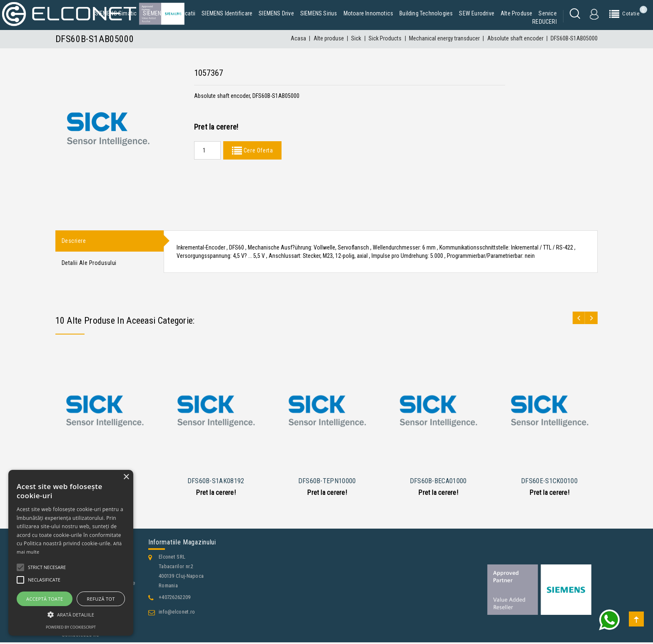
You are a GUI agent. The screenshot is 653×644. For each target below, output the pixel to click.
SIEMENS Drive (276, 13)
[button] (71, 615)
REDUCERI (545, 22)
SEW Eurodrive (477, 13)
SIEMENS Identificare (227, 13)
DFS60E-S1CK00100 (549, 482)
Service (547, 13)
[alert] (71, 553)
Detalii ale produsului (89, 264)
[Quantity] (207, 150)
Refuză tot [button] (101, 599)
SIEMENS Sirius (319, 13)
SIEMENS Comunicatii (169, 13)
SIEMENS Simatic (116, 13)
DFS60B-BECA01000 (438, 482)
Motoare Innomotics (369, 13)
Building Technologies (426, 13)
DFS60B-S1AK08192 (216, 482)
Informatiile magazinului (182, 544)
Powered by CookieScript (71, 627)
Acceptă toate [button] (45, 599)
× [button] (126, 477)
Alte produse (516, 13)
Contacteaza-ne (80, 636)
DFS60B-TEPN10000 (327, 482)
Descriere (74, 241)
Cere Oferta (257, 150)
